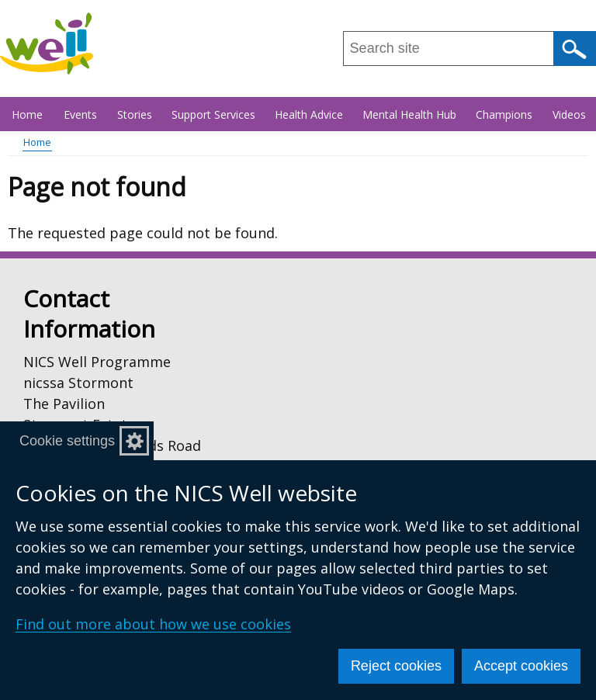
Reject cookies (396, 666)
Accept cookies (521, 666)
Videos (569, 114)
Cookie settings (67, 441)
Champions (504, 114)
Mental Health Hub (409, 114)
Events (80, 114)
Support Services (213, 114)
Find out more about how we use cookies (153, 624)
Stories (135, 114)
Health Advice (309, 114)
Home (27, 114)
